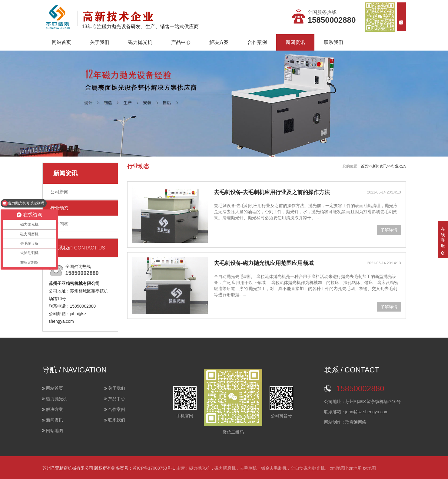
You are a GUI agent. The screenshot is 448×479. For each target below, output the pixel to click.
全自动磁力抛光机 (308, 468)
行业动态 (59, 208)
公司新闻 (59, 192)
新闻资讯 (295, 42)
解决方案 (219, 42)
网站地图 (55, 431)
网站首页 (61, 42)
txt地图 (369, 468)
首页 (364, 166)
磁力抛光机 (140, 42)
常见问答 (59, 224)
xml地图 (337, 468)
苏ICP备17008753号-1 (154, 468)
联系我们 (334, 42)
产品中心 (181, 42)
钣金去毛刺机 (274, 468)
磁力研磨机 (225, 468)
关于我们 (100, 42)
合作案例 (257, 42)
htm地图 (354, 468)
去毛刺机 (248, 468)
